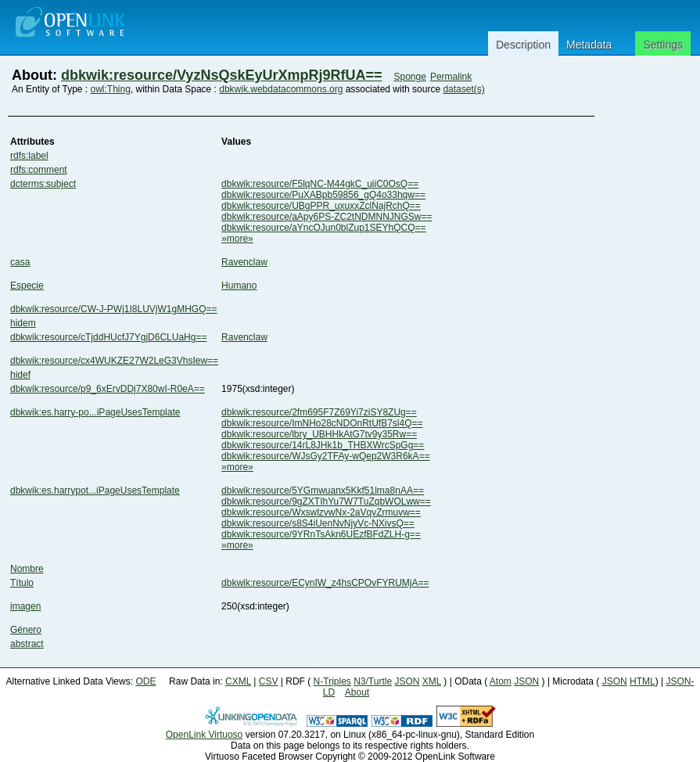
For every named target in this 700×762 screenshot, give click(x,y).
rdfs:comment (39, 170)
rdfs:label (29, 156)
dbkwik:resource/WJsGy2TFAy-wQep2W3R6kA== (326, 456)
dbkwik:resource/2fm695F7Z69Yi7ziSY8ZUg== (319, 412)
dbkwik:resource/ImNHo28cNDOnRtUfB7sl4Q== (322, 423)
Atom (501, 681)
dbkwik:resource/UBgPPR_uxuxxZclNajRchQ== (321, 206)
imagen (25, 606)
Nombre (27, 569)
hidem (23, 323)
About (357, 692)
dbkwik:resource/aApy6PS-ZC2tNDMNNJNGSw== (327, 217)
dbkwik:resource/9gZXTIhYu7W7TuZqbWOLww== (326, 501)
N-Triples (332, 681)
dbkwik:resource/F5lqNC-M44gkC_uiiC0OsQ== (320, 184)
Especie (27, 286)
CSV (269, 681)
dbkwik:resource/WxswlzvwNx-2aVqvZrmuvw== (321, 512)
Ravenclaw (244, 262)
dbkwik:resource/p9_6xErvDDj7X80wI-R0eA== (108, 389)
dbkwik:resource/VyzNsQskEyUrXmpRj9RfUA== (221, 75)
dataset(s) (463, 89)
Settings (663, 45)
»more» (237, 239)
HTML (643, 681)
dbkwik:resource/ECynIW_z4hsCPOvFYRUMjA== (325, 583)
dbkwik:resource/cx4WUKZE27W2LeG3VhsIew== (114, 361)
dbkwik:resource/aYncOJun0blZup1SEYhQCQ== (323, 228)
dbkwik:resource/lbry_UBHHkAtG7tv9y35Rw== (319, 434)
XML (432, 681)
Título (22, 583)
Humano (239, 286)
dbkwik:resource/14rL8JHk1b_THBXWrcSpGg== (323, 445)
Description (523, 45)
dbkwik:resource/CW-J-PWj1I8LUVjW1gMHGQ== (114, 309)
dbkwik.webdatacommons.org (281, 89)
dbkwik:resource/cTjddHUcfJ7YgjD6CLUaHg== (108, 337)
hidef (20, 375)
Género (26, 630)
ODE (145, 681)
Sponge (409, 77)
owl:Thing (111, 89)
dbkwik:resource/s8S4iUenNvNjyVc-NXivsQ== (318, 523)
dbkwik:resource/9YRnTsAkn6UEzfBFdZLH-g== (321, 534)
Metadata (589, 45)
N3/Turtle (373, 681)
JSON (407, 681)
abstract (27, 644)
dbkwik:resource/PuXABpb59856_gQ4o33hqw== (323, 195)
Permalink (451, 77)
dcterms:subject (43, 184)
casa (20, 262)
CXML (238, 681)
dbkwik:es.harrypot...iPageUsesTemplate (95, 491)
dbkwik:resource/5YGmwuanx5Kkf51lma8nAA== (323, 491)
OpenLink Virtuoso (205, 735)
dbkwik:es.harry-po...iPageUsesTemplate (95, 412)
